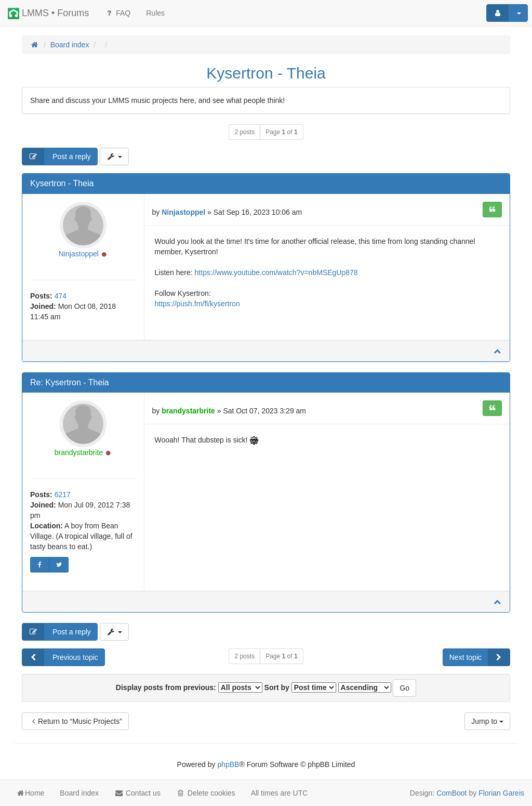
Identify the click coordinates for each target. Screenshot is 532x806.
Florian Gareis (501, 793)
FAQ (117, 13)
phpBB (228, 764)
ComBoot (451, 793)
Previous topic (60, 657)
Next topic (480, 657)
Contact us (137, 793)
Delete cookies (206, 793)
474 (61, 296)
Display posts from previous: (189, 687)
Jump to (487, 721)
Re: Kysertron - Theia (70, 382)
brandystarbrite (79, 452)
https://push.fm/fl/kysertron (197, 304)
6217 (63, 495)
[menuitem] (155, 13)
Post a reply (57, 157)
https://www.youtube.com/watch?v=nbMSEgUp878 (276, 272)
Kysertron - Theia (266, 73)
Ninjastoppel (79, 254)
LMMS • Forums (48, 14)
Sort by (300, 687)
